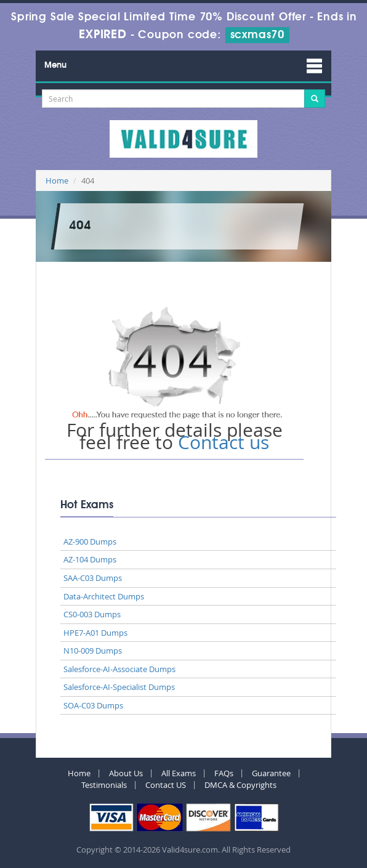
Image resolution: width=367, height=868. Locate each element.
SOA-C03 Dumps (93, 705)
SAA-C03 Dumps (93, 578)
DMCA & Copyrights (240, 785)
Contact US (166, 785)
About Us (126, 773)
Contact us (224, 442)
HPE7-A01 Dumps (95, 633)
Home (57, 180)
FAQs (224, 773)
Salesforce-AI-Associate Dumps (119, 669)
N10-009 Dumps (93, 651)
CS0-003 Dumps (92, 614)
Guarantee (271, 773)
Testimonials (104, 785)
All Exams (179, 773)
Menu (55, 65)
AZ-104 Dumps (90, 559)
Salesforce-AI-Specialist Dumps (119, 687)
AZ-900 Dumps (90, 541)
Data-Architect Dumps (104, 596)
